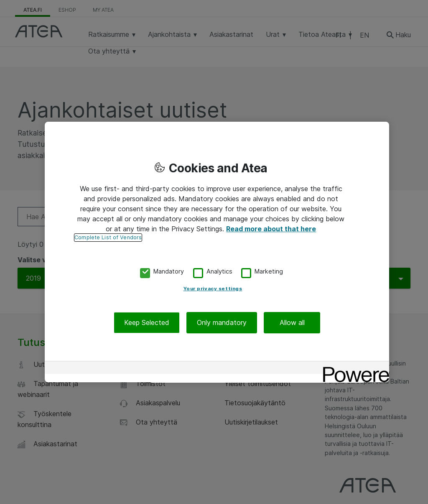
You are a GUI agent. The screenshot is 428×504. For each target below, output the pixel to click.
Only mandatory (222, 322)
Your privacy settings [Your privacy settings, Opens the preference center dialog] (213, 289)
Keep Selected (147, 322)
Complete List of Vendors (108, 237)
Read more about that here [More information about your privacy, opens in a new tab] (271, 229)
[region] (217, 252)
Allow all (292, 322)
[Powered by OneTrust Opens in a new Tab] (353, 369)
